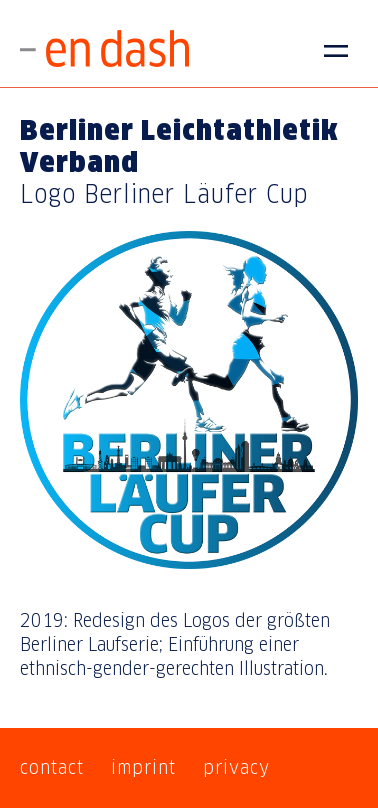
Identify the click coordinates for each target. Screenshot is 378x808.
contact (52, 767)
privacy (236, 767)
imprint (143, 767)
